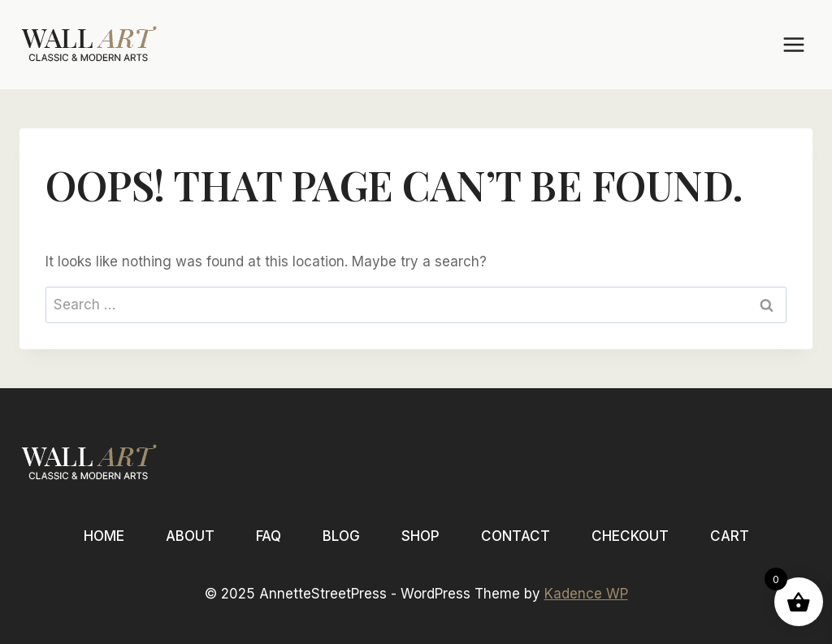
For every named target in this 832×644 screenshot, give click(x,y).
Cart (730, 536)
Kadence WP (586, 594)
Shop (420, 536)
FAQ (269, 536)
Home (104, 536)
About (190, 536)
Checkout (630, 536)
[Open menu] (793, 44)
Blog (341, 536)
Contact (516, 536)
